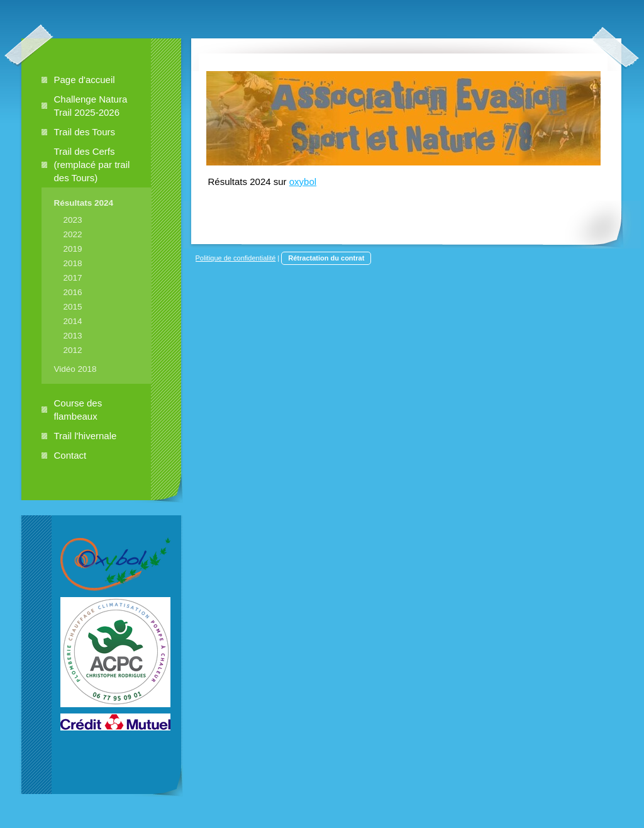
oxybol (303, 182)
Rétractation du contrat (326, 258)
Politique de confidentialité (236, 258)
